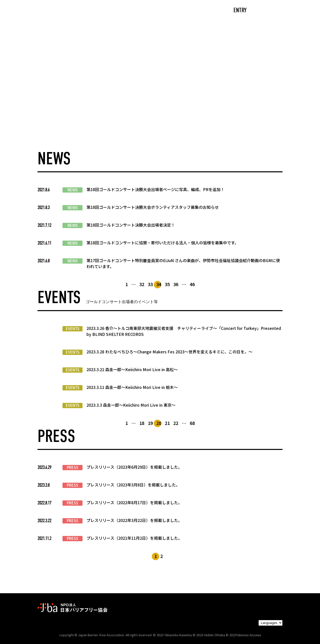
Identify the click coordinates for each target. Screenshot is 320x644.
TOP (59, 11)
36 (176, 284)
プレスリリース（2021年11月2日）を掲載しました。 (134, 538)
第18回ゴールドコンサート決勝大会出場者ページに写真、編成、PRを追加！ (155, 189)
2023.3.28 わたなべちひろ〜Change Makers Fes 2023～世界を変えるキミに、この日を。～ (169, 352)
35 (167, 284)
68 (192, 423)
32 (142, 284)
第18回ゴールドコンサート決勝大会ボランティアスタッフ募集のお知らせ (153, 207)
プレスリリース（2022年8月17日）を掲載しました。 (134, 502)
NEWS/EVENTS (149, 11)
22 (176, 423)
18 (142, 423)
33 (150, 284)
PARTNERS (189, 11)
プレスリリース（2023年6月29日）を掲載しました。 (134, 467)
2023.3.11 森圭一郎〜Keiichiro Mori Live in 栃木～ (132, 387)
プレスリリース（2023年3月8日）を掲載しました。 (133, 485)
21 (167, 423)
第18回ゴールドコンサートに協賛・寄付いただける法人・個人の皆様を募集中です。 (162, 243)
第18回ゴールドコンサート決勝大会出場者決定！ (131, 225)
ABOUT (111, 11)
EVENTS (73, 329)
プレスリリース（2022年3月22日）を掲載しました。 (134, 520)
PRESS (72, 467)
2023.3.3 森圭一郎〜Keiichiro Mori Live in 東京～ (131, 405)
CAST (84, 11)
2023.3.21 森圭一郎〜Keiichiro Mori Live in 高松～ (132, 369)
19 (150, 423)
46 (192, 284)
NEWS (73, 190)
